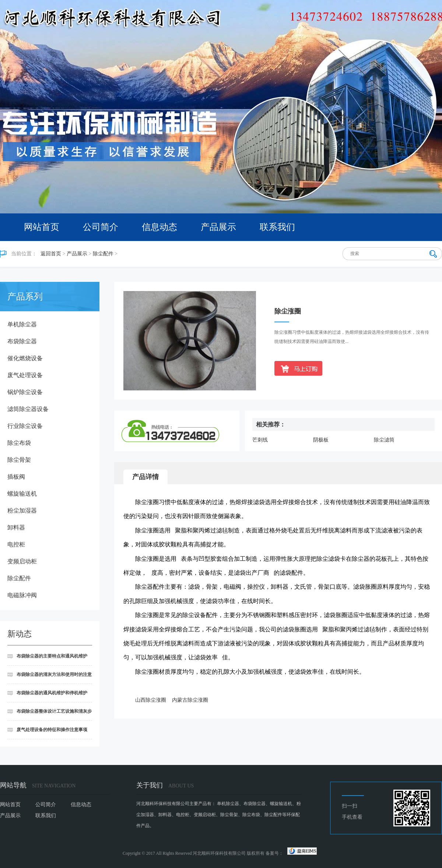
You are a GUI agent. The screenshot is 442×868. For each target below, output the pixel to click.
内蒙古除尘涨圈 (190, 700)
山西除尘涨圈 (151, 700)
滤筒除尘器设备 (28, 409)
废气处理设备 (25, 375)
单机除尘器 (22, 324)
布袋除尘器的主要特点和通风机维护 (52, 656)
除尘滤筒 (384, 440)
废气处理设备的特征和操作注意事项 (52, 730)
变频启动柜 (22, 561)
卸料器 (16, 527)
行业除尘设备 (25, 426)
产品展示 (218, 227)
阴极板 (321, 440)
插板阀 (16, 477)
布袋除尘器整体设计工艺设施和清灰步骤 (50, 715)
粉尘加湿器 (22, 511)
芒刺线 (260, 440)
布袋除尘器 (22, 341)
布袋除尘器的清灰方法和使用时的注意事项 (50, 678)
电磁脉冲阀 (22, 595)
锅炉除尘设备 (25, 392)
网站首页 (42, 227)
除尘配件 (103, 254)
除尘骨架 (19, 460)
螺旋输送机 (22, 494)
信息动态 (159, 227)
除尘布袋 (19, 443)
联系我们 (277, 227)
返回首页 (51, 254)
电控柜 (16, 544)
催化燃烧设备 (25, 358)
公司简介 (101, 227)
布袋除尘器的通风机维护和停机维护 (52, 693)
